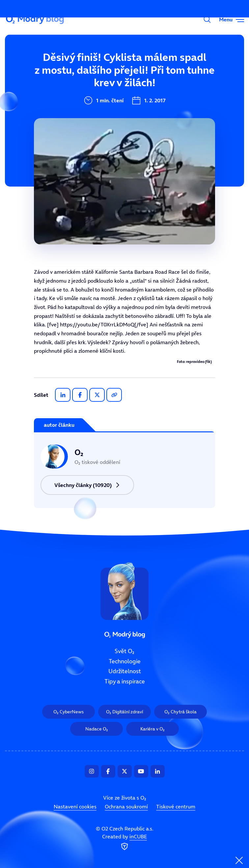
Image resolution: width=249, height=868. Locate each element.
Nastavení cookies (75, 806)
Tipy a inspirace (125, 681)
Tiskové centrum (176, 806)
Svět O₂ (82, 62)
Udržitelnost (125, 671)
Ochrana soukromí (126, 806)
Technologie (125, 661)
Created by (124, 842)
